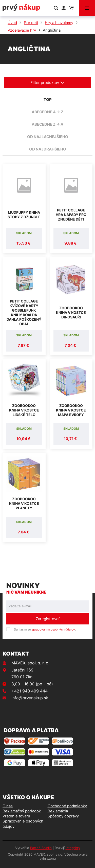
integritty (73, 848)
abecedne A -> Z (48, 112)
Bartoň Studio (41, 848)
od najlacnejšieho (48, 137)
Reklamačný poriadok (22, 811)
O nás (8, 806)
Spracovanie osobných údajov (23, 824)
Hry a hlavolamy (59, 23)
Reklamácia (58, 811)
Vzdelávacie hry (22, 30)
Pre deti (31, 23)
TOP (48, 100)
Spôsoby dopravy (63, 816)
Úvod (12, 23)
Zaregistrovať (48, 619)
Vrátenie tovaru (16, 816)
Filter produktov (48, 83)
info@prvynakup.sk (30, 698)
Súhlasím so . (45, 629)
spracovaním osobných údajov (53, 629)
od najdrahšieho (48, 149)
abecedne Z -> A (48, 124)
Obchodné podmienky (67, 806)
